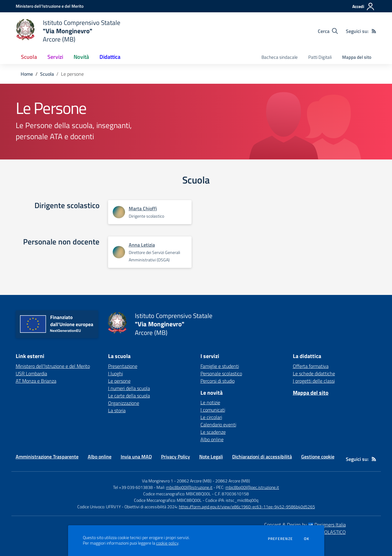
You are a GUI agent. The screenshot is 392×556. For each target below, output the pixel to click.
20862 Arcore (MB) (233, 481)
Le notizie (210, 402)
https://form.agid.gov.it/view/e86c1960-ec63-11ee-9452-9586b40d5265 (247, 507)
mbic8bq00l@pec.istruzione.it (252, 487)
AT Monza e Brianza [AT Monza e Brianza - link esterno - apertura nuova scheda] (36, 381)
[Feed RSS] (374, 31)
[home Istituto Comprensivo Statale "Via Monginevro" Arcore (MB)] (68, 31)
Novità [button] (81, 57)
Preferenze (280, 539)
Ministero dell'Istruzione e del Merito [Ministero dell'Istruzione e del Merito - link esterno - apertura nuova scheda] (53, 366)
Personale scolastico (221, 373)
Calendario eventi (218, 425)
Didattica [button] (110, 57)
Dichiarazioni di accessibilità (262, 457)
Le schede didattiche (314, 373)
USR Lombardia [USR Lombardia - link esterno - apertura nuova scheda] (31, 373)
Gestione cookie (318, 457)
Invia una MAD (136, 457)
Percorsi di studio (218, 381)
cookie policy (167, 543)
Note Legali (211, 457)
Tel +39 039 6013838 (133, 487)
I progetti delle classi (314, 381)
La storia (117, 410)
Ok (307, 539)
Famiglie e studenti (220, 366)
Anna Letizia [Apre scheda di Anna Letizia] (142, 245)
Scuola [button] (29, 57)
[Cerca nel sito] (328, 31)
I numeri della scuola (129, 388)
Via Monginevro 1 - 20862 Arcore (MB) (177, 481)
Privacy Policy (176, 457)
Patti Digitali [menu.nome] (320, 57)
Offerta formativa (311, 366)
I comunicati (213, 410)
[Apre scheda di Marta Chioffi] (119, 212)
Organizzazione (124, 403)
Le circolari (211, 417)
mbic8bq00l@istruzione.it (189, 487)
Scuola (47, 74)
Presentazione (123, 366)
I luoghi (115, 373)
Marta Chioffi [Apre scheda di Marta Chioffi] (143, 208)
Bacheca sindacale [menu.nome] (280, 57)
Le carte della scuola (129, 396)
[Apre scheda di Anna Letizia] (119, 252)
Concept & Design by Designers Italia (305, 525)
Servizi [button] (55, 57)
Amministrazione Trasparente (47, 457)
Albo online (212, 439)
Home (27, 74)
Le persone (119, 381)
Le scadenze (213, 432)
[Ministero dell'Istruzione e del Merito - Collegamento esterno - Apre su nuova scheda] (50, 6)
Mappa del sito (357, 57)
